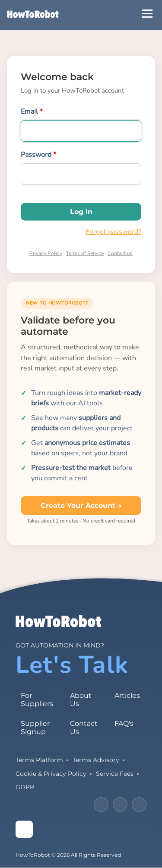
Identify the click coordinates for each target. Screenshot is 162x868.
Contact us (120, 253)
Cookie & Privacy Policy (51, 774)
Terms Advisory (96, 760)
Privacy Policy (46, 253)
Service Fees (115, 774)
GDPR (25, 787)
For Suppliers (37, 700)
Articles (127, 695)
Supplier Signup (35, 728)
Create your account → (81, 506)
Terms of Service (85, 253)
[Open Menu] (147, 14)
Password (36, 155)
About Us (81, 700)
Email (29, 112)
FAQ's (124, 723)
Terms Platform (39, 760)
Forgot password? (113, 232)
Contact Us (84, 728)
